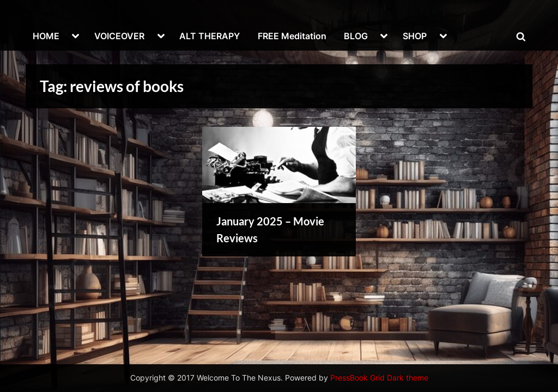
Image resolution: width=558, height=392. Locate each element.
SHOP (415, 36)
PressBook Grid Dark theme (379, 378)
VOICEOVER (119, 36)
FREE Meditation (292, 36)
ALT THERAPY (210, 36)
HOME (46, 36)
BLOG (356, 36)
